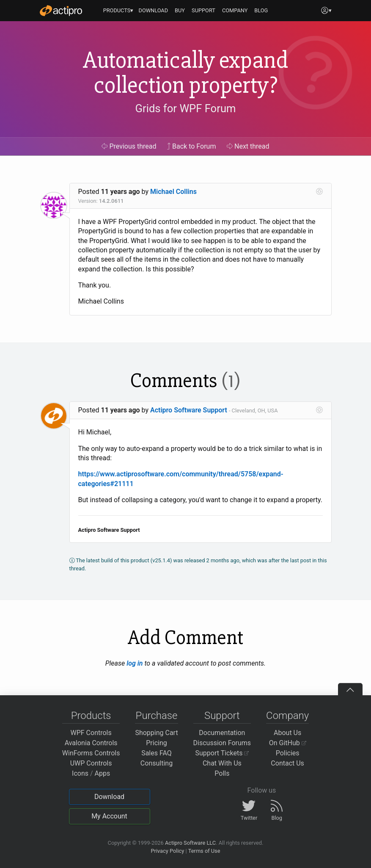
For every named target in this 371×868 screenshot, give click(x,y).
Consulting (157, 763)
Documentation (222, 733)
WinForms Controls (91, 753)
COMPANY (235, 10)
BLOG (261, 10)
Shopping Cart (156, 733)
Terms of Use (204, 851)
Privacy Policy (167, 851)
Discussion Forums (222, 743)
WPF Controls (91, 733)
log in (135, 663)
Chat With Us (222, 763)
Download (109, 797)
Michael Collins (173, 192)
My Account (109, 816)
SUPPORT (203, 10)
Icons (80, 773)
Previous (129, 146)
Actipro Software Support (189, 410)
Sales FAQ (157, 753)
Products (91, 716)
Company (287, 716)
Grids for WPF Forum (186, 108)
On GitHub (288, 743)
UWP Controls (91, 763)
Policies (288, 753)
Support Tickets (222, 753)
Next (248, 146)
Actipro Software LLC (190, 843)
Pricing (157, 743)
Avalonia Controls (91, 743)
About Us (287, 733)
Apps (103, 773)
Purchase (157, 716)
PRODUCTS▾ (118, 10)
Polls (222, 773)
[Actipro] (61, 11)
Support (222, 716)
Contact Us (287, 763)
